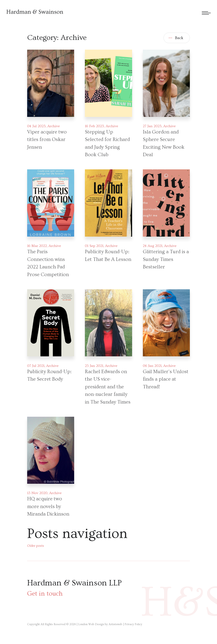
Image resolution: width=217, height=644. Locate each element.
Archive (54, 126)
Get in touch (45, 594)
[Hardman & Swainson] (35, 12)
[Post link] (51, 83)
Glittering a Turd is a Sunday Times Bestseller (166, 259)
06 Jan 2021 (152, 366)
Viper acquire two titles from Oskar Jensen (47, 140)
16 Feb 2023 (94, 126)
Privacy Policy (133, 624)
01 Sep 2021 (94, 246)
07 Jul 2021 (36, 366)
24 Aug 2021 (153, 246)
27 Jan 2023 (152, 126)
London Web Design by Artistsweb (100, 624)
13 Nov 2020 (37, 493)
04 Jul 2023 (36, 126)
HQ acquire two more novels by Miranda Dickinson (48, 506)
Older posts (36, 546)
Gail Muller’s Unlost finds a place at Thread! (166, 379)
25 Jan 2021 (94, 366)
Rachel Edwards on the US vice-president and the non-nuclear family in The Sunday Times (108, 387)
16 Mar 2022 (37, 246)
